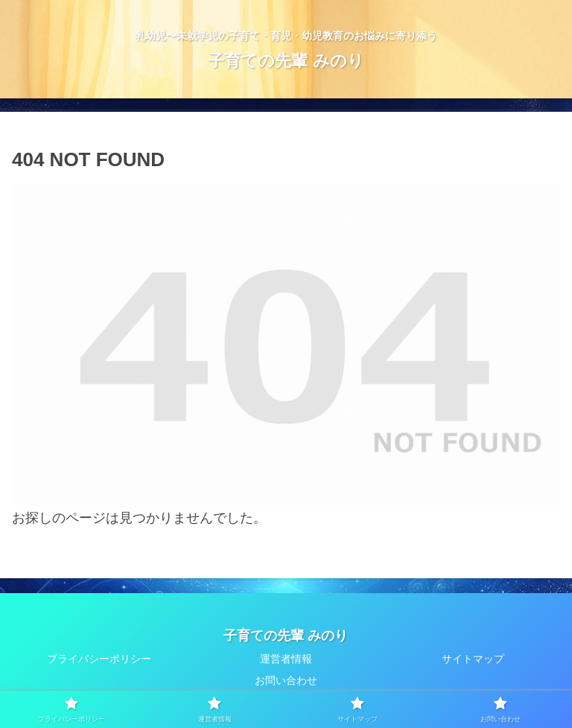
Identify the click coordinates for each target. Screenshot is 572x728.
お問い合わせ (286, 680)
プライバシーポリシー (99, 659)
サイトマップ (473, 659)
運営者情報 (286, 659)
